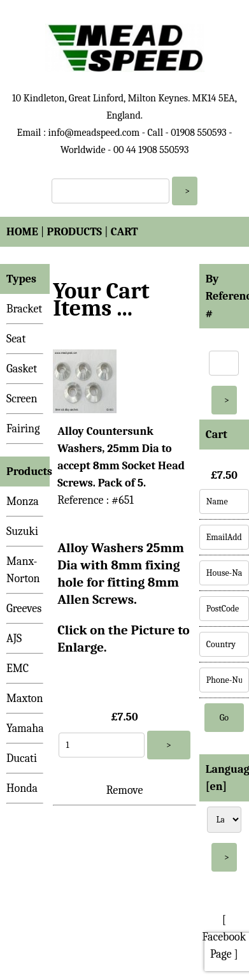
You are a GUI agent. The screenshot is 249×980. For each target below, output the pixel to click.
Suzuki (22, 531)
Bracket (24, 309)
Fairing (23, 429)
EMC (18, 669)
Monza (23, 501)
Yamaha (25, 728)
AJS (14, 639)
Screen (22, 399)
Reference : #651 (96, 500)
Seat (16, 339)
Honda (22, 788)
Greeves (24, 609)
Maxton (25, 698)
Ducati (22, 758)
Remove (125, 790)
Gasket (22, 369)
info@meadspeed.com (94, 133)
